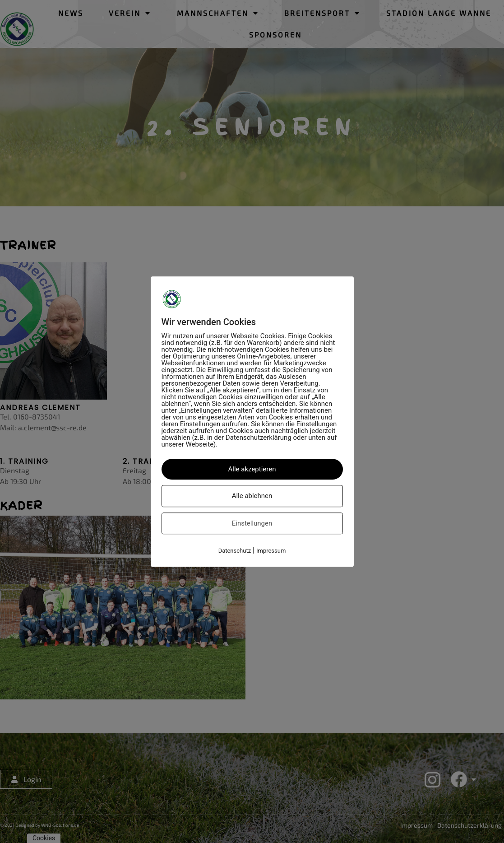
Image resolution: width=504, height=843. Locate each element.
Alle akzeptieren (252, 469)
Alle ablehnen (252, 496)
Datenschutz (235, 551)
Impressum (271, 551)
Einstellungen (252, 523)
